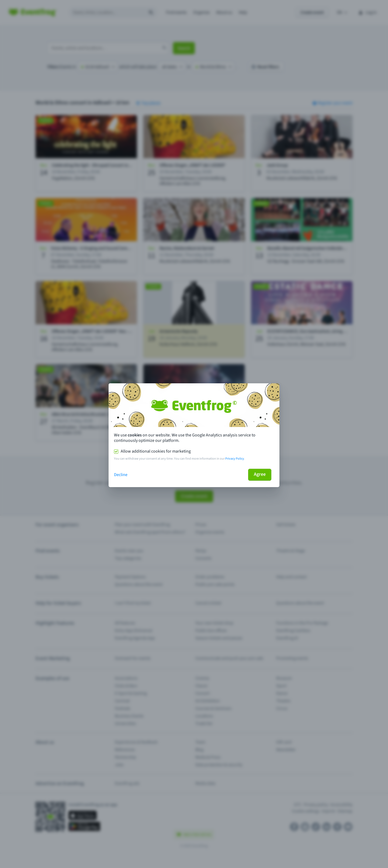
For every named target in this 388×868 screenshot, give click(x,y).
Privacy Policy (235, 459)
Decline (121, 475)
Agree (260, 474)
